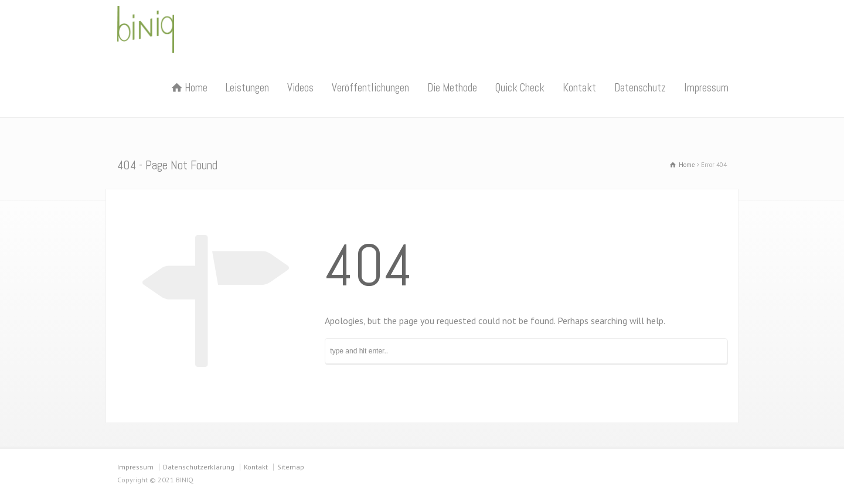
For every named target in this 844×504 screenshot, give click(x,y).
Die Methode (452, 88)
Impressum (706, 88)
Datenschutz (640, 88)
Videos (300, 88)
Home (196, 88)
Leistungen (247, 88)
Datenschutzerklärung (199, 467)
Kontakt (579, 88)
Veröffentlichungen (370, 88)
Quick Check (520, 88)
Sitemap (291, 467)
